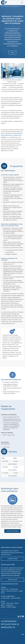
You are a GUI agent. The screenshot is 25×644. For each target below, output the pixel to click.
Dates (13, 53)
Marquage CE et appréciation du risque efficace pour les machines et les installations (12, 135)
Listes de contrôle (16, 598)
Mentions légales (12, 607)
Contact (3, 603)
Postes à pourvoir (12, 580)
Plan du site (10, 603)
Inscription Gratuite (13, 559)
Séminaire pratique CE (14, 6)
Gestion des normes (12, 591)
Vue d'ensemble (5, 598)
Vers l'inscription (12, 464)
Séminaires (7, 6)
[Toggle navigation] (22, 3)
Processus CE (5, 589)
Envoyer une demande (12, 531)
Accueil (2, 6)
